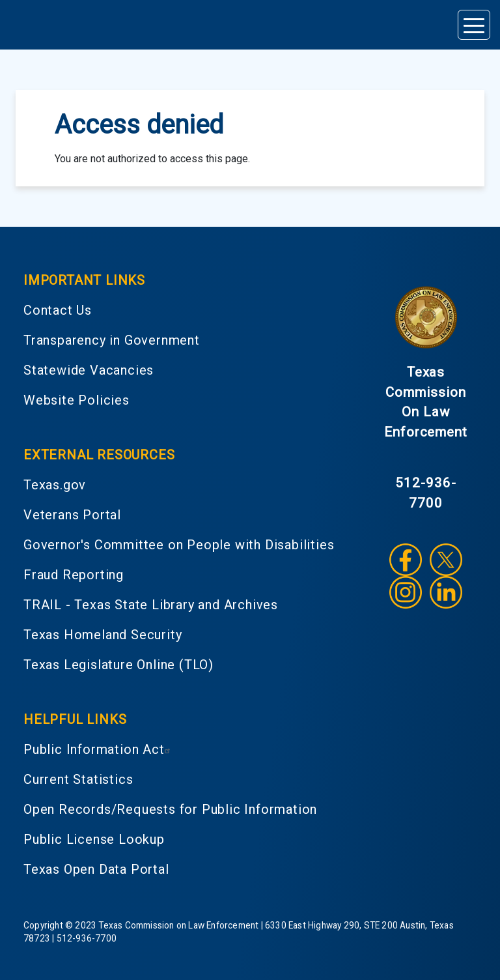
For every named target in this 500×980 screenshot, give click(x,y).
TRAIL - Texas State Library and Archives (151, 605)
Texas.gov (55, 485)
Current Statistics (78, 779)
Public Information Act (99, 749)
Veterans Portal (72, 515)
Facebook (406, 560)
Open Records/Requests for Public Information (170, 809)
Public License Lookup (94, 839)
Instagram (406, 592)
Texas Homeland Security (103, 635)
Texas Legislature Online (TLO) (118, 665)
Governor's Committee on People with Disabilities (179, 545)
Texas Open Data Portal (96, 869)
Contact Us (58, 310)
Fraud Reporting (74, 575)
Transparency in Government (112, 340)
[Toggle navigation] (474, 25)
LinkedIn (446, 592)
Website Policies (76, 400)
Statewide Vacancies (89, 370)
